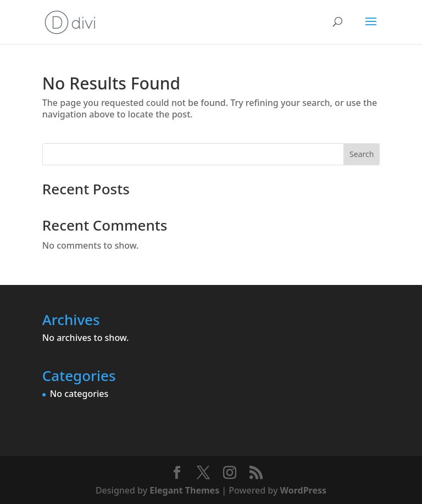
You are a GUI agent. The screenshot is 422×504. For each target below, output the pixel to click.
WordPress (303, 490)
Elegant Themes (184, 490)
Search (362, 154)
